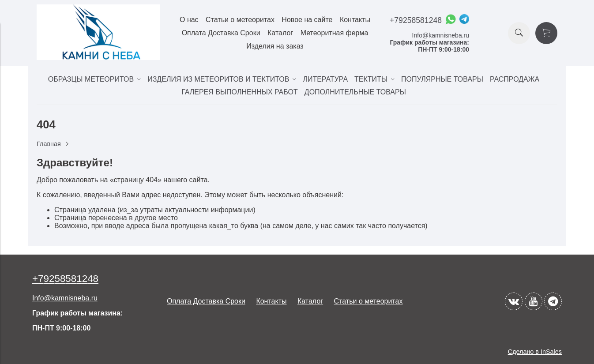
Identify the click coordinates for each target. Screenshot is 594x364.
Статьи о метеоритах (240, 20)
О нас (189, 20)
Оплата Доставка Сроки (221, 33)
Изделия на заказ (275, 46)
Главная (49, 144)
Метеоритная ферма (335, 33)
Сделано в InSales (535, 352)
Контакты (355, 20)
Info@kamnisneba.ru (441, 35)
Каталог (280, 33)
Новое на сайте (307, 20)
